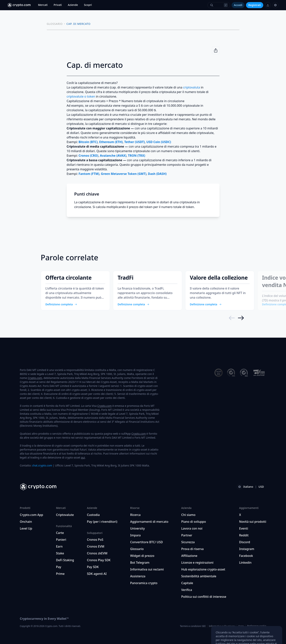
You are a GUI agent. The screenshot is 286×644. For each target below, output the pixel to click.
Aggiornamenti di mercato (149, 522)
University (138, 528)
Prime (60, 574)
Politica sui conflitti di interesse (204, 597)
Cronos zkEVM (97, 553)
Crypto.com (35, 378)
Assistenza (138, 576)
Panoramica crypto (144, 583)
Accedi (238, 5)
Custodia (93, 515)
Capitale (187, 583)
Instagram (247, 549)
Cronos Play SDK (99, 560)
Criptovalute (65, 515)
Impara (136, 535)
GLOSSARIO (55, 24)
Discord (245, 542)
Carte (60, 533)
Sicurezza (188, 542)
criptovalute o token (81, 96)
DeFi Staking (65, 560)
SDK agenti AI (97, 574)
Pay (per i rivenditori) (102, 522)
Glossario (137, 549)
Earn (59, 546)
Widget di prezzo (142, 556)
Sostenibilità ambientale (199, 576)
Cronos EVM (96, 546)
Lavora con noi (192, 528)
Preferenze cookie (257, 626)
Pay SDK (93, 567)
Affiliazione (189, 556)
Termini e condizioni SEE (193, 626)
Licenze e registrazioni (197, 563)
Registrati (255, 5)
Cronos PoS (95, 540)
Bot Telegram (140, 563)
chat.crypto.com (42, 465)
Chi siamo (188, 515)
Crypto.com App (32, 515)
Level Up (26, 528)
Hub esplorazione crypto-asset (203, 569)
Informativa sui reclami (147, 569)
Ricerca (135, 515)
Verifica (187, 590)
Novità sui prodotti (253, 522)
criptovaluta (192, 87)
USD (261, 487)
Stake (60, 553)
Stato (241, 626)
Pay (58, 567)
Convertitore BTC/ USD (147, 542)
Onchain (26, 522)
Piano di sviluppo (194, 522)
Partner (187, 535)
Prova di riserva (192, 549)
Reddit (244, 535)
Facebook (246, 556)
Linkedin (245, 563)
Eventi (244, 528)
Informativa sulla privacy (222, 626)
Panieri (61, 540)
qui (83, 457)
